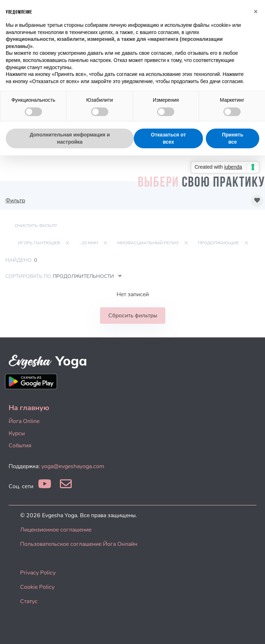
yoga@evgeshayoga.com (73, 466)
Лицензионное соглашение (56, 530)
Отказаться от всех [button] (169, 138)
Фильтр (15, 201)
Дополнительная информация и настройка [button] (70, 138)
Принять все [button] (233, 138)
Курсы (17, 433)
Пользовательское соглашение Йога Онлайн (79, 544)
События (20, 446)
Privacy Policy (38, 573)
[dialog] (252, 630)
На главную (29, 408)
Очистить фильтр (36, 226)
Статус (29, 601)
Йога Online (24, 421)
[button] (256, 11)
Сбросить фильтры (133, 316)
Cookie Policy (37, 587)
